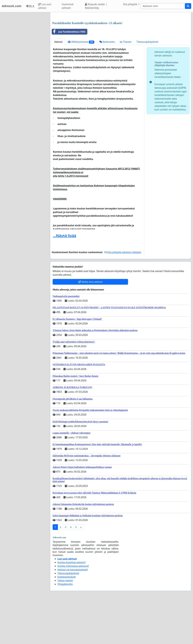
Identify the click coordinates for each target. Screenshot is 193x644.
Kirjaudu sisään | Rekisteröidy (96, 6)
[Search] (163, 6)
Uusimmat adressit (68, 6)
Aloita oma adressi (90, 324)
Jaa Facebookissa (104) (69, 74)
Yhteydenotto (65, 626)
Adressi (58, 84)
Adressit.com (12, 6)
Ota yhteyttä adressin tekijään (123, 294)
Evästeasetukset (67, 619)
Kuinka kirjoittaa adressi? (72, 605)
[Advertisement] (121, 38)
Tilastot (126, 84)
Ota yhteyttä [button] (130, 4)
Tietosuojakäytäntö (147, 84)
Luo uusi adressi (45, 6)
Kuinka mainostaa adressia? (73, 608)
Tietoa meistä (65, 623)
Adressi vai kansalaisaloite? (73, 612)
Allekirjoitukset (81, 84)
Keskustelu (107, 84)
